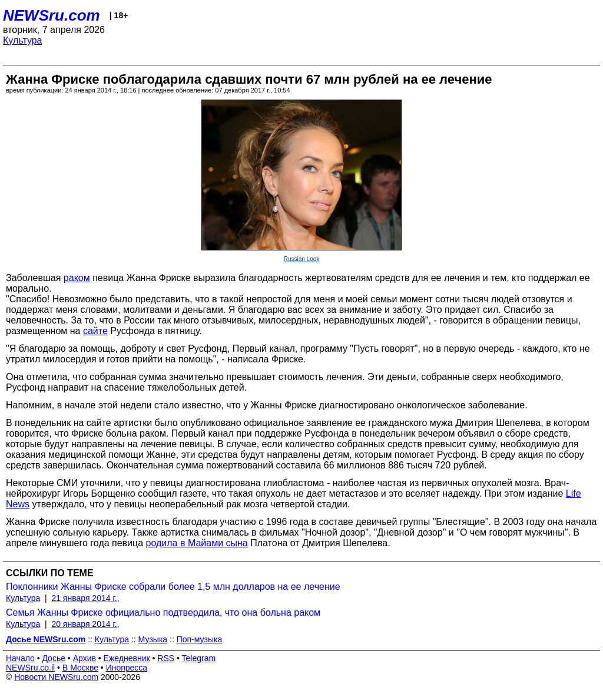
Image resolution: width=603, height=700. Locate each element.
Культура (23, 40)
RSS (166, 658)
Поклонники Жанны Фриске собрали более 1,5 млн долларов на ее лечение (173, 587)
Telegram (199, 658)
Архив (85, 658)
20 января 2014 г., (85, 624)
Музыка (153, 639)
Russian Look (302, 259)
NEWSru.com (52, 15)
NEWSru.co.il (30, 668)
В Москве (80, 668)
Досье (54, 658)
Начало (20, 658)
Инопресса (127, 668)
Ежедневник (127, 658)
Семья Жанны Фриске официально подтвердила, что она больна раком (163, 612)
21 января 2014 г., (85, 598)
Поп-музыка (200, 639)
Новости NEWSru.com (56, 677)
